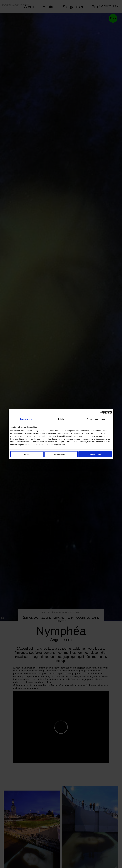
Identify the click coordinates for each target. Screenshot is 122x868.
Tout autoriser (95, 454)
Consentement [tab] (26, 419)
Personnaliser (61, 454)
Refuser (27, 454)
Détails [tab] (61, 419)
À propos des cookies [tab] (96, 419)
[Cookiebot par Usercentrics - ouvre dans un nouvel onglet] (101, 412)
